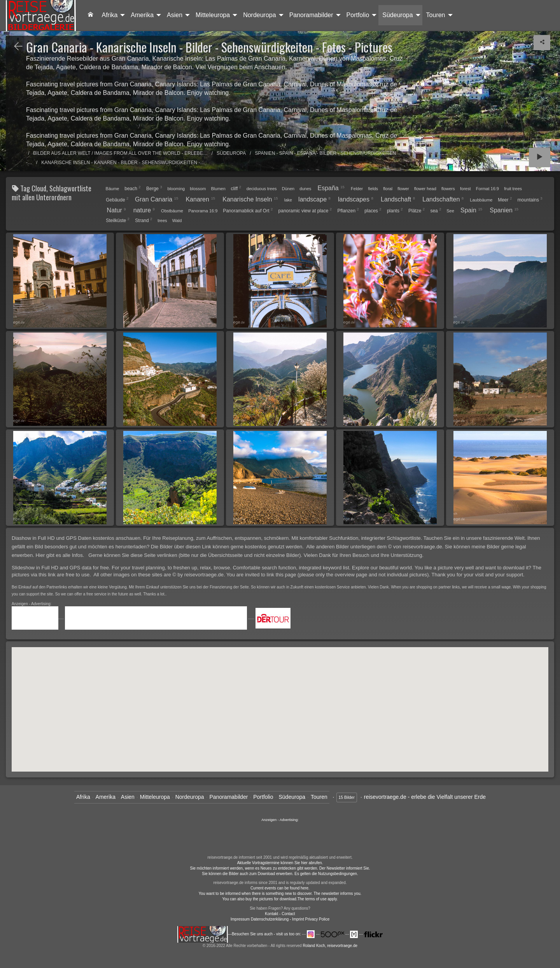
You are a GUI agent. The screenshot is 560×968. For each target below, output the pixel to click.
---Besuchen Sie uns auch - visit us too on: (240, 934)
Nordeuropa (260, 15)
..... (38, 618)
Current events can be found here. (280, 888)
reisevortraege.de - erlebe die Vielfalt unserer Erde (425, 797)
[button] (306, 674)
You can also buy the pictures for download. (260, 899)
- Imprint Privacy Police (310, 919)
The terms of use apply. (318, 899)
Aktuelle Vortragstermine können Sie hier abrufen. (280, 863)
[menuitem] (91, 15)
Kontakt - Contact (280, 914)
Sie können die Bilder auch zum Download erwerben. (248, 874)
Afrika (109, 15)
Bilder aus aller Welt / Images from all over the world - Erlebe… (120, 153)
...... (280, 838)
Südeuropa (397, 15)
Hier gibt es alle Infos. (60, 555)
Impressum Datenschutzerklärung (260, 919)
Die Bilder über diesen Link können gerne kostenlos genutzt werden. (228, 547)
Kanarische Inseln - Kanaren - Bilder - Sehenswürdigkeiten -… (123, 163)
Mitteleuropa (213, 15)
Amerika (142, 15)
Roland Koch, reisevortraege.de (330, 946)
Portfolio (358, 15)
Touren (436, 15)
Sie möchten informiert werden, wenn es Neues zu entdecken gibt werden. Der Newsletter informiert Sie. (280, 868)
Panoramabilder (311, 15)
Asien (175, 15)
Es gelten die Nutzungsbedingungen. (326, 874)
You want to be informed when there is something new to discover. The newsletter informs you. (280, 894)
